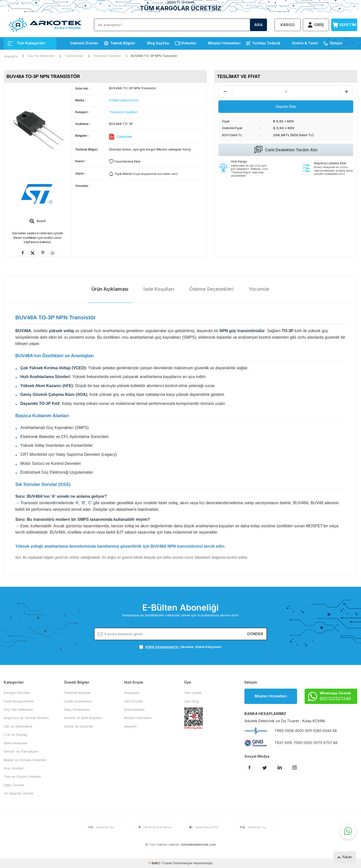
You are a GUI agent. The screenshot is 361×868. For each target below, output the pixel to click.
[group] (38, 128)
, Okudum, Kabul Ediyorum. (181, 647)
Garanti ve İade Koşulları (83, 718)
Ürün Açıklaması (110, 289)
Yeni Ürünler (134, 701)
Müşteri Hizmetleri (224, 43)
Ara (258, 25)
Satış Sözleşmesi (77, 709)
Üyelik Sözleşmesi (78, 701)
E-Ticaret (165, 863)
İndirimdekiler (134, 709)
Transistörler (74, 56)
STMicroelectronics (124, 100)
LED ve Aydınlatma (18, 726)
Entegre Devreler (17, 693)
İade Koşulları (159, 289)
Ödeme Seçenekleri (211, 289)
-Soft (153, 863)
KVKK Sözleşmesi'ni (162, 647)
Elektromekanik (16, 743)
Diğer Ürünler (14, 785)
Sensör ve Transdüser (21, 751)
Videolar (189, 43)
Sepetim (130, 726)
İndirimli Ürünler (84, 43)
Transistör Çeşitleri (107, 56)
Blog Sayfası (158, 43)
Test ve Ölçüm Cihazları (22, 776)
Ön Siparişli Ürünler (19, 793)
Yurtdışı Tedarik (266, 43)
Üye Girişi (192, 701)
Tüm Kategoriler (26, 43)
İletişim (336, 43)
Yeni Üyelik (193, 693)
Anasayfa (11, 56)
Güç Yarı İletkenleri (41, 56)
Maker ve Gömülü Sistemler (25, 760)
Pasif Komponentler (19, 701)
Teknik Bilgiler (123, 43)
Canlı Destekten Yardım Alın (286, 150)
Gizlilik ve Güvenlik (78, 726)
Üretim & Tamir (305, 43)
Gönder (255, 634)
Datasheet (124, 137)
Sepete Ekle (286, 106)
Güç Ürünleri (14, 768)
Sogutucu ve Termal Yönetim (26, 718)
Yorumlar (259, 289)
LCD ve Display (16, 735)
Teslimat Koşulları (77, 693)
